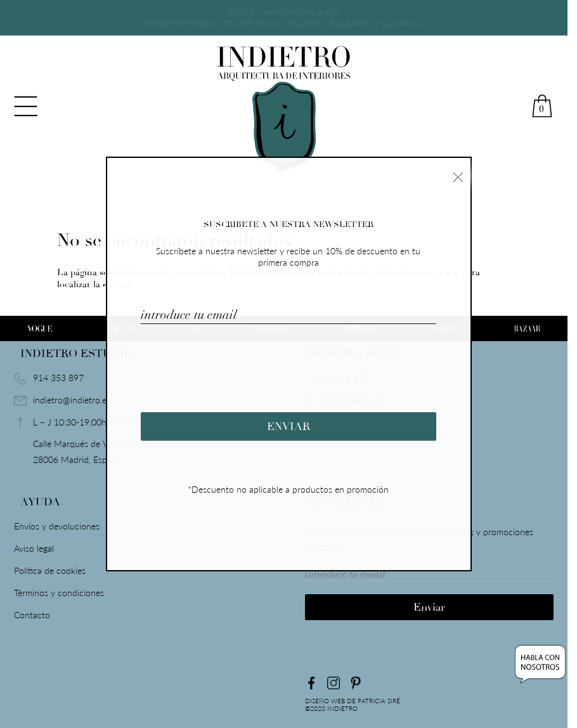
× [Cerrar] (458, 176)
